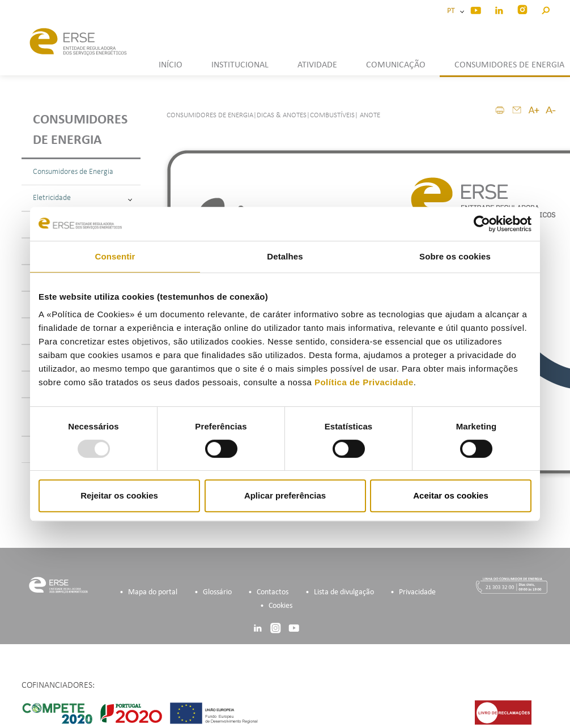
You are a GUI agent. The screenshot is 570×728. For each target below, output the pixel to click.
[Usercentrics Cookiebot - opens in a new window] (482, 224)
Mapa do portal (153, 592)
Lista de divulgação (344, 592)
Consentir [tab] (115, 256)
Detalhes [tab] (285, 256)
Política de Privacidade (364, 382)
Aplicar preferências (285, 495)
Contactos (273, 592)
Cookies (280, 606)
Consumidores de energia (80, 130)
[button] (545, 9)
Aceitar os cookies (451, 495)
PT (453, 11)
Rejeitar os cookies (119, 495)
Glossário (217, 592)
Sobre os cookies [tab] (455, 256)
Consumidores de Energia (73, 172)
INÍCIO (171, 65)
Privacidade (417, 592)
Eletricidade (82, 198)
